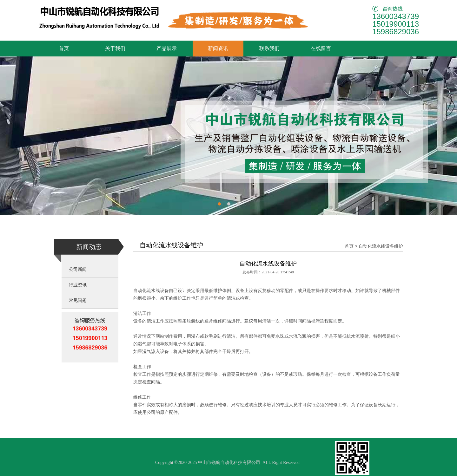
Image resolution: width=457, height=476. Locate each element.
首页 (64, 48)
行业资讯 (78, 285)
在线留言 (321, 48)
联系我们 (269, 48)
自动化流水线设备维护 (381, 246)
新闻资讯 (218, 48)
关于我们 (115, 48)
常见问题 (78, 300)
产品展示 (167, 48)
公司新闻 (78, 269)
